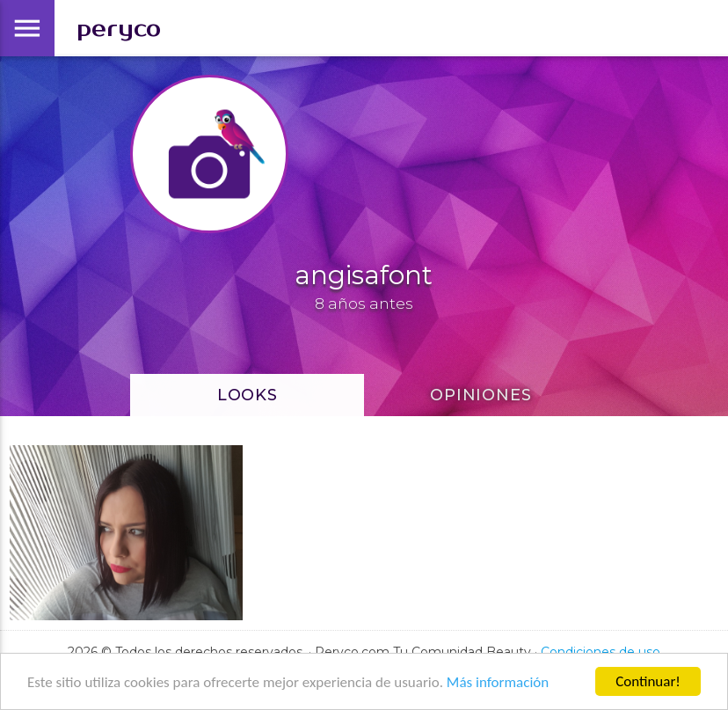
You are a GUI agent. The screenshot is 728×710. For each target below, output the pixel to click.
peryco (119, 29)
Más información (498, 682)
